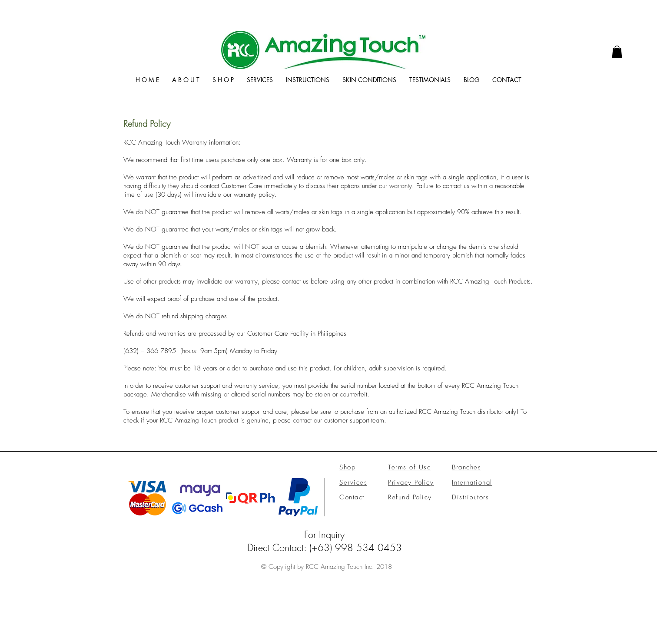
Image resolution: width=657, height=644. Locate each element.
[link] (617, 52)
